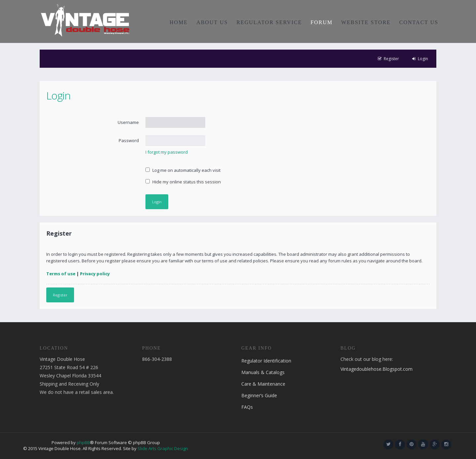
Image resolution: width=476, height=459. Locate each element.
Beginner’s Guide (259, 395)
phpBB (83, 442)
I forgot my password (167, 152)
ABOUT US (212, 22)
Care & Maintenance (263, 384)
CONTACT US (419, 22)
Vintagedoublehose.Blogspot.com (377, 369)
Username (128, 122)
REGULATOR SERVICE (269, 22)
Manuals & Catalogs (263, 372)
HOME (179, 22)
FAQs (247, 407)
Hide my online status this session (183, 182)
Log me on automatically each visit (183, 170)
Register (60, 295)
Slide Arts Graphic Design (163, 448)
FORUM (321, 22)
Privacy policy (95, 274)
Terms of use (61, 274)
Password (129, 140)
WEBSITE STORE (366, 22)
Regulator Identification (266, 361)
